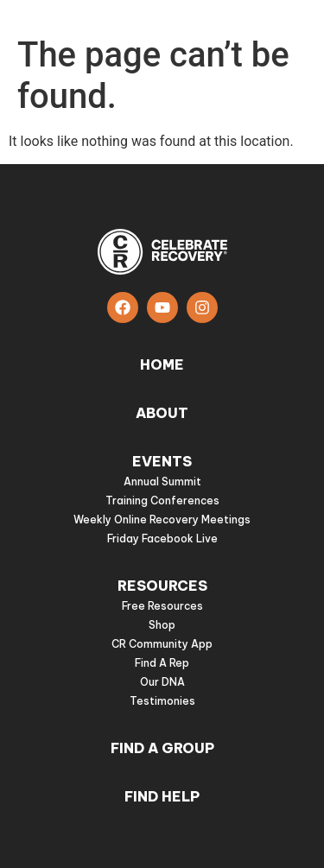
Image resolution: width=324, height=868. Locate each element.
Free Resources (162, 606)
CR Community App (162, 644)
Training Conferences (162, 501)
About (162, 413)
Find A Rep (162, 663)
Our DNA (162, 682)
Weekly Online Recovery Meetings (162, 520)
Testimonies (162, 701)
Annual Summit (162, 482)
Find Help (162, 796)
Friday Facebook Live (162, 539)
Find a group (162, 748)
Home (162, 364)
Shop (162, 625)
